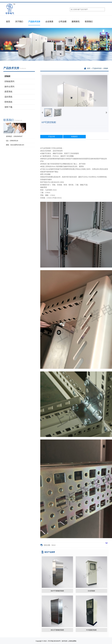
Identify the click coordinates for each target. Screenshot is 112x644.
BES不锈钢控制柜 (57, 630)
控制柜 (7, 76)
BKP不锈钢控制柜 (57, 591)
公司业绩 (62, 22)
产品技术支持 (34, 22)
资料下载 (8, 107)
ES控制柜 (91, 591)
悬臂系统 (8, 92)
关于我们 (19, 22)
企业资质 (49, 22)
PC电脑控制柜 (91, 630)
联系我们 (89, 22)
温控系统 (8, 97)
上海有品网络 (72, 641)
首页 (8, 22)
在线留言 (74, 137)
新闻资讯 (76, 22)
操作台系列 (9, 87)
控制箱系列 (9, 81)
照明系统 (8, 102)
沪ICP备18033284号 (54, 641)
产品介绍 (52, 137)
